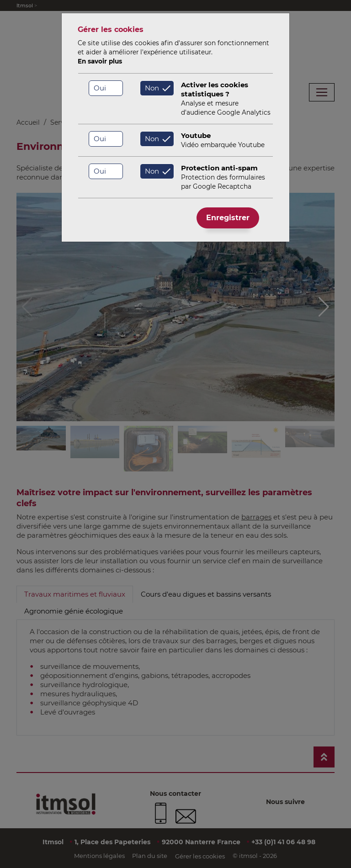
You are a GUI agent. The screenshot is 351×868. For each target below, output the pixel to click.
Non (152, 88)
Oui (100, 88)
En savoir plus (100, 61)
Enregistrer (228, 218)
